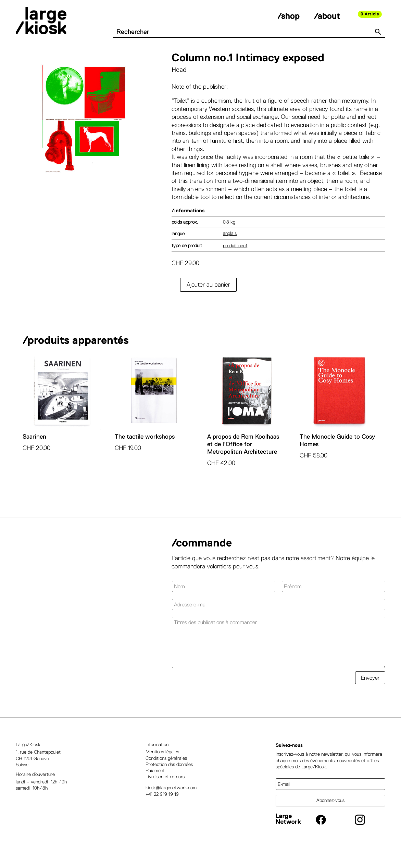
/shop (289, 16)
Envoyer (370, 694)
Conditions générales (166, 775)
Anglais (230, 250)
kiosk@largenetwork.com (171, 804)
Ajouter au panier (208, 301)
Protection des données (169, 781)
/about (327, 16)
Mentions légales (162, 768)
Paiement (155, 787)
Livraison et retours (165, 793)
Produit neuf (235, 262)
